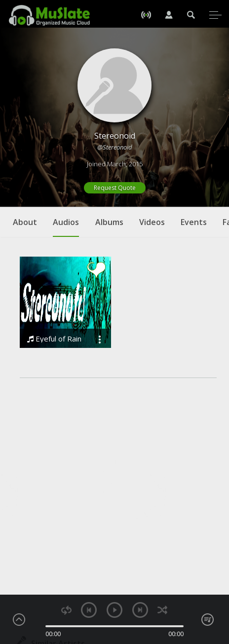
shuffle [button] (163, 610)
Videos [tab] (152, 222)
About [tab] (25, 222)
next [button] (140, 610)
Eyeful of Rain (54, 339)
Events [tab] (194, 222)
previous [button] (89, 610)
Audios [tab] (66, 227)
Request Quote (115, 188)
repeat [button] (66, 610)
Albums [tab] (109, 222)
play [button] (114, 610)
